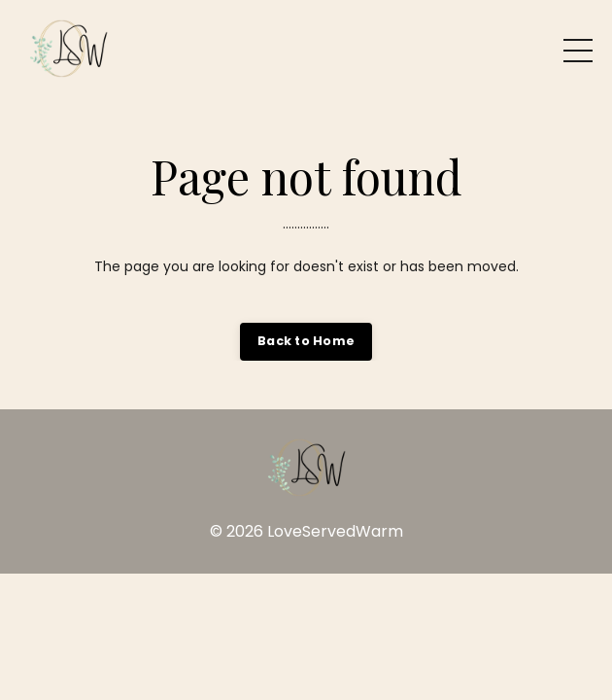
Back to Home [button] (306, 341)
